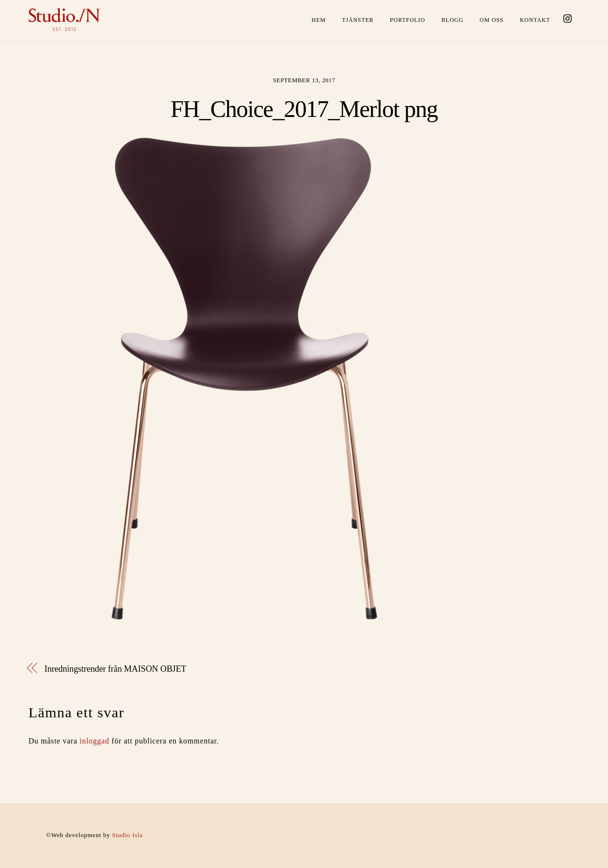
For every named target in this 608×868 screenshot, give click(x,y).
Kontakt (535, 20)
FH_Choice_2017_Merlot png (304, 109)
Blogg (452, 20)
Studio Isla (128, 835)
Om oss (492, 20)
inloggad (95, 741)
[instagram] (568, 17)
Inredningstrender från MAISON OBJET (116, 669)
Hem (319, 20)
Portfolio (408, 20)
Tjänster (358, 20)
